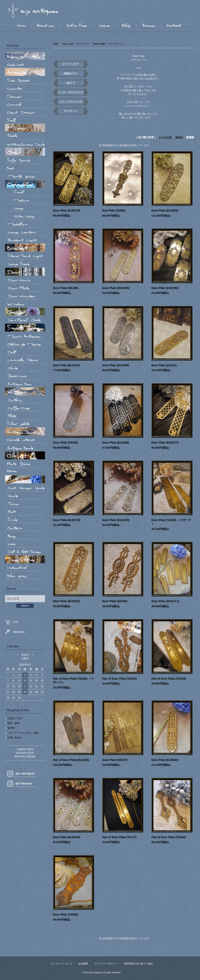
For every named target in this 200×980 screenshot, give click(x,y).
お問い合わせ (15, 738)
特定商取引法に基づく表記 (138, 964)
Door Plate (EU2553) (66, 601)
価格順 (179, 137)
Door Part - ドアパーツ (76, 44)
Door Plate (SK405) (115, 601)
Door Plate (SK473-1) (165, 601)
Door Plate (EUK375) (67, 520)
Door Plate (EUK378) (116, 520)
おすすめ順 (165, 137)
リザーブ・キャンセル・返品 (23, 733)
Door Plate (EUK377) (165, 443)
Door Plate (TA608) (65, 914)
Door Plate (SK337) (115, 760)
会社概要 (83, 964)
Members (15, 632)
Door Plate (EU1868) (116, 443)
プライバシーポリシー (106, 964)
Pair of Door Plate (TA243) (169, 679)
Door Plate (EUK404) (67, 837)
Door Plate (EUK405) (116, 288)
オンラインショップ (61, 964)
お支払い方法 (15, 718)
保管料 (11, 728)
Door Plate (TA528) (65, 443)
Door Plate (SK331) (164, 365)
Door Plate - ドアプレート (108, 44)
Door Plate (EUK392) (165, 288)
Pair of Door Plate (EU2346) (71, 760)
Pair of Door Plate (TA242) (119, 679)
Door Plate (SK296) (66, 288)
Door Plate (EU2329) (116, 365)
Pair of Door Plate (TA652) (169, 837)
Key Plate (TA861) (114, 210)
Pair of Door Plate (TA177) (119, 837)
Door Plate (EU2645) (165, 760)
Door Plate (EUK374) (67, 210)
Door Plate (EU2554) (165, 210)
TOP (56, 44)
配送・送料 (13, 723)
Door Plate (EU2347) (66, 365)
